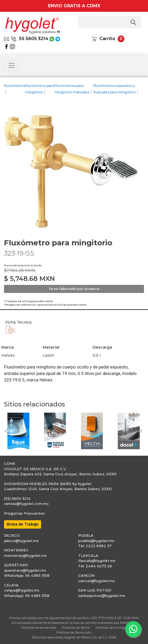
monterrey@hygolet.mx (25, 555)
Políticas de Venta (76, 627)
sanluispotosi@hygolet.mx (102, 596)
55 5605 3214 (30, 39)
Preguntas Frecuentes (24, 513)
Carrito (107, 39)
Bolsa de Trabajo (23, 524)
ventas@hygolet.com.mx (26, 504)
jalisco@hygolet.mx (21, 541)
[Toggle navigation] (12, 65)
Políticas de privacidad (39, 627)
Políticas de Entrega (111, 627)
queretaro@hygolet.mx (25, 570)
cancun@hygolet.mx (96, 581)
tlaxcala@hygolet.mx (97, 561)
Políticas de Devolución (74, 632)
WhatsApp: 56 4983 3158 (27, 575)
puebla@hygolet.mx (96, 541)
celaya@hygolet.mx (22, 590)
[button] (7, 431)
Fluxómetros (15, 86)
